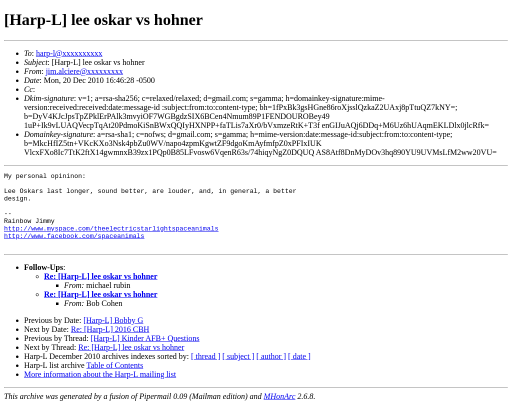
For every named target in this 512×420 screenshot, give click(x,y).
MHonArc (279, 411)
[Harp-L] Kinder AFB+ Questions (145, 353)
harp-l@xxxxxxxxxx (69, 53)
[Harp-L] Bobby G (113, 335)
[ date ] (299, 371)
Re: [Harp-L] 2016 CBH (110, 344)
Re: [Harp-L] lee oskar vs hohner (101, 291)
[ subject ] (238, 371)
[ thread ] (206, 371)
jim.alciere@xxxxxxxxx (84, 71)
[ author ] (271, 371)
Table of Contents (115, 380)
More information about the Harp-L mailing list (100, 389)
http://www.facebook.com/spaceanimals (74, 249)
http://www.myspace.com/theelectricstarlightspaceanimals (111, 240)
